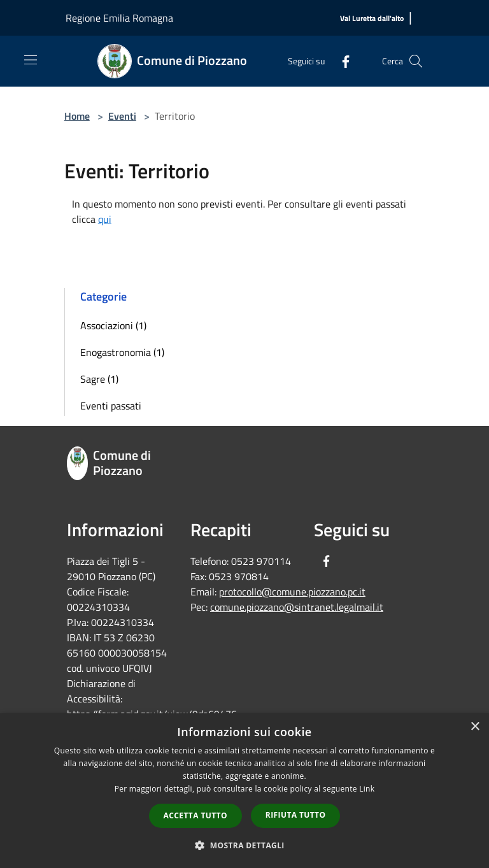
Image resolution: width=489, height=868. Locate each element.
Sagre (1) (99, 379)
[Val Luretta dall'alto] (372, 19)
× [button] (475, 727)
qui (105, 219)
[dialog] (244, 791)
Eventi (122, 116)
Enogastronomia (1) (122, 352)
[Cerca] (416, 61)
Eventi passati (111, 406)
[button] (244, 845)
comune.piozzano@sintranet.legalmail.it (297, 607)
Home (77, 116)
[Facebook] (341, 61)
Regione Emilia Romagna (119, 18)
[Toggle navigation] (31, 60)
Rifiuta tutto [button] (296, 815)
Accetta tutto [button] (195, 815)
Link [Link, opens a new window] (367, 789)
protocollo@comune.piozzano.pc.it (292, 592)
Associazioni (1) (113, 325)
